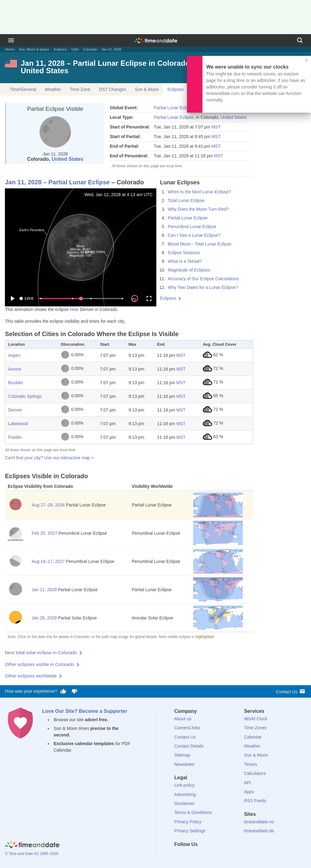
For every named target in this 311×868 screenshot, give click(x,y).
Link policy (184, 785)
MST (216, 127)
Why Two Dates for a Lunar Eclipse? (203, 287)
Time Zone (80, 89)
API (248, 783)
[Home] (32, 845)
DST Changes (113, 89)
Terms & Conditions (193, 812)
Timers (251, 764)
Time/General (23, 89)
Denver (15, 410)
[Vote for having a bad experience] (74, 691)
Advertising (185, 794)
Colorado (90, 49)
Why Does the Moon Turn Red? (198, 209)
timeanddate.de (259, 831)
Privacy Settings (190, 831)
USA (75, 49)
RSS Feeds (255, 801)
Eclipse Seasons (184, 253)
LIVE (26, 299)
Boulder (16, 383)
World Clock (256, 719)
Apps (249, 792)
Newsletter (184, 764)
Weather (53, 89)
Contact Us (291, 691)
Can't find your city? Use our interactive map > (49, 458)
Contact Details (189, 746)
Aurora (15, 369)
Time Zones (255, 728)
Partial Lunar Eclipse (174, 108)
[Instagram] (211, 856)
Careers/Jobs (187, 728)
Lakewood (18, 424)
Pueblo (15, 437)
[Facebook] (179, 856)
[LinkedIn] (200, 856)
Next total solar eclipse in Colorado (41, 652)
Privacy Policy (188, 822)
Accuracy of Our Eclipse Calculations (203, 279)
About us (183, 719)
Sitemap (182, 755)
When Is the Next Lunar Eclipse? (199, 192)
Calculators (255, 773)
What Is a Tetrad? (185, 261)
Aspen (14, 355)
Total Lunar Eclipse (186, 200)
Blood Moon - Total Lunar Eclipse (200, 244)
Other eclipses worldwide (31, 676)
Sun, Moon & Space (34, 49)
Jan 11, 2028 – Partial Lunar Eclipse (57, 182)
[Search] (300, 40)
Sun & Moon (147, 89)
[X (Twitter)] (189, 856)
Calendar (253, 737)
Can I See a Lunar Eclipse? (194, 235)
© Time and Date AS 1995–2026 (32, 854)
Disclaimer (184, 803)
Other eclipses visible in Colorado (40, 664)
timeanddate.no (259, 822)
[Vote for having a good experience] (63, 691)
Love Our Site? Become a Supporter (85, 711)
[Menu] (11, 40)
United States (67, 159)
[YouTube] (221, 856)
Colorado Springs (25, 396)
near (74, 309)
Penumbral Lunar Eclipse (192, 227)
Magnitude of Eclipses (189, 270)
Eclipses (60, 49)
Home (9, 49)
